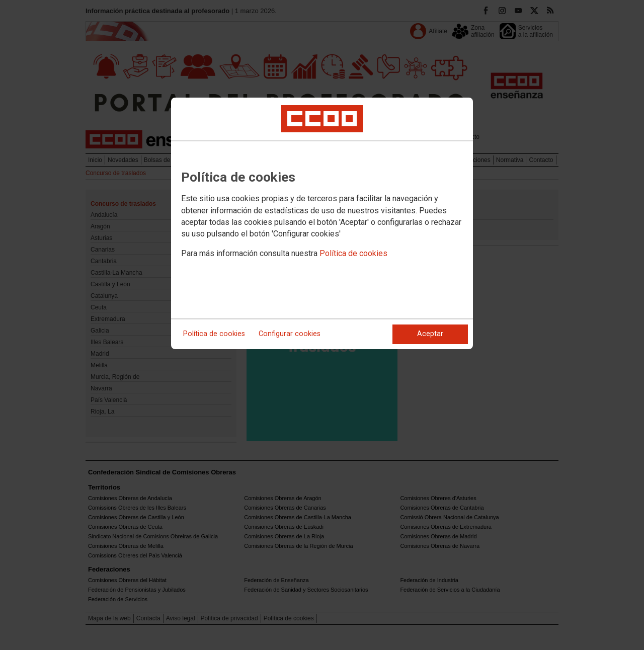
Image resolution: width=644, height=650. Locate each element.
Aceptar (430, 334)
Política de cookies (353, 253)
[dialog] (322, 223)
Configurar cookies (290, 334)
